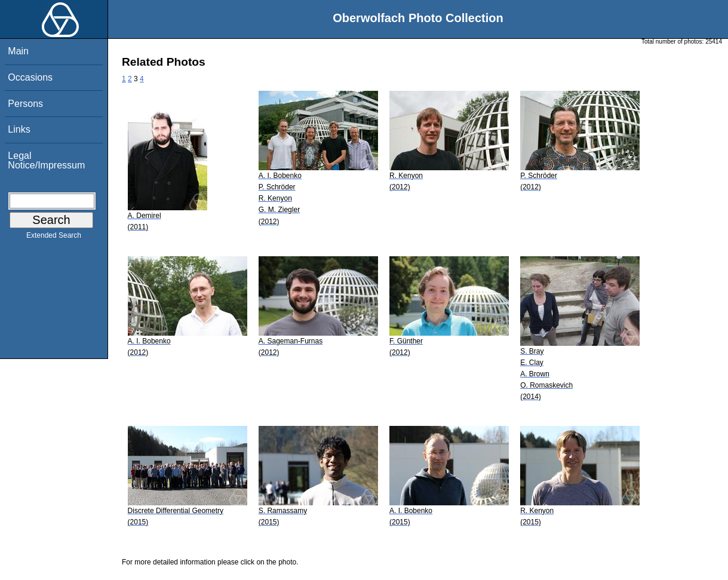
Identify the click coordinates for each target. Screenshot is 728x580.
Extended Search (54, 238)
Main (18, 51)
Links (19, 129)
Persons (25, 104)
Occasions (30, 77)
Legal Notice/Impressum (46, 160)
